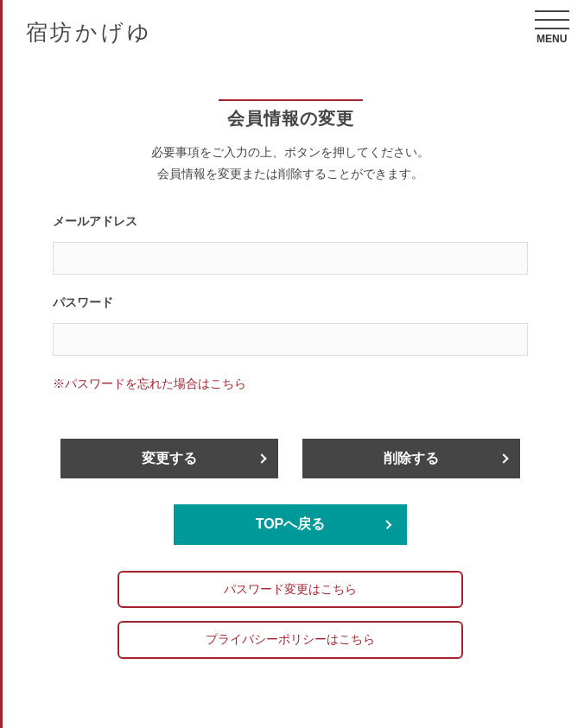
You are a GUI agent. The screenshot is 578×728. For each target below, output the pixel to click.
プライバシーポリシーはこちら (290, 639)
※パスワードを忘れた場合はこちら (149, 383)
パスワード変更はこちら (290, 589)
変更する (169, 458)
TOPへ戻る (291, 524)
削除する (411, 458)
